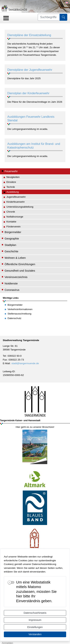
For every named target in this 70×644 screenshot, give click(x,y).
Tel (4, 356)
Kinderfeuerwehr (16, 202)
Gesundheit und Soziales (20, 271)
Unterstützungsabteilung (20, 207)
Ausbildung (62, 12)
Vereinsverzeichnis (16, 277)
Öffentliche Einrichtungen (20, 264)
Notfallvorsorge (15, 217)
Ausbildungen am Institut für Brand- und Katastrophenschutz (34, 146)
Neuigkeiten (13, 177)
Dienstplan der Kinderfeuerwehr (28, 93)
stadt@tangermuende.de (25, 363)
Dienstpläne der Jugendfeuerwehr (30, 70)
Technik (11, 187)
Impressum (35, 620)
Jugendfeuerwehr (16, 197)
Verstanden (35, 634)
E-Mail (6, 363)
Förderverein (13, 227)
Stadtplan (10, 245)
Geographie (12, 238)
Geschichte (11, 251)
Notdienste (11, 283)
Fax (5, 360)
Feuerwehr (49, 12)
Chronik (11, 212)
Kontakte (11, 222)
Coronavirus (12, 290)
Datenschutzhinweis (35, 613)
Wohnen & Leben (15, 258)
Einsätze (11, 182)
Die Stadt (37, 12)
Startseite (26, 12)
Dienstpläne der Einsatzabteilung (29, 35)
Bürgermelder (13, 232)
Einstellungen (35, 627)
